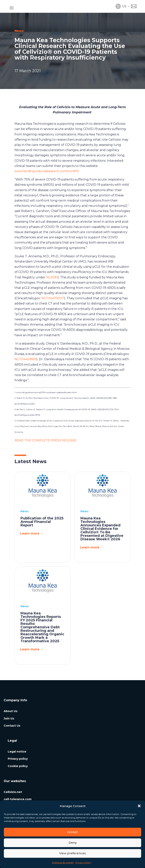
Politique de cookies (63, 862)
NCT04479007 (53, 298)
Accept (72, 832)
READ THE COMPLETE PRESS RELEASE (46, 440)
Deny (73, 843)
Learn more (30, 533)
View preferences (72, 853)
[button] (139, 806)
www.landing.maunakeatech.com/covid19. (47, 171)
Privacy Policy (83, 862)
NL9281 (52, 277)
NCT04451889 (25, 359)
